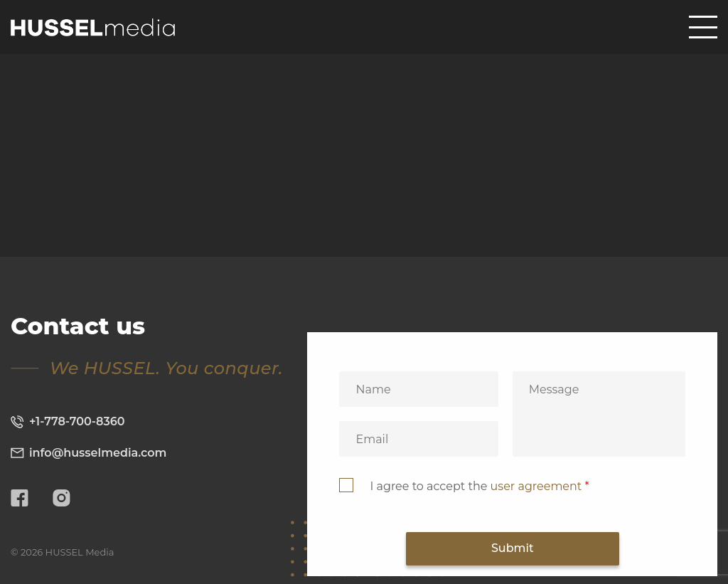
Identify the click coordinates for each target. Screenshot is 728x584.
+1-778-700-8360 (68, 421)
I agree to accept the (479, 486)
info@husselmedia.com (89, 453)
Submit (513, 548)
